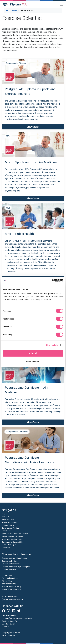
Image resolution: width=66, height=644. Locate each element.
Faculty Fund (7, 531)
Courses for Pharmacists (11, 564)
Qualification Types (9, 545)
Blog (4, 514)
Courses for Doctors (10, 561)
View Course (33, 127)
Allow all (33, 353)
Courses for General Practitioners (14, 558)
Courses (14, 10)
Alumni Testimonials (9, 522)
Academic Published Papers (12, 539)
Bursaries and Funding (10, 528)
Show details (52, 345)
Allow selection (33, 361)
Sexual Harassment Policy (12, 587)
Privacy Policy (7, 581)
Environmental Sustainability (12, 542)
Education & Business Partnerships (15, 534)
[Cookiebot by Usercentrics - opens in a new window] (52, 280)
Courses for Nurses (9, 569)
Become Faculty (8, 525)
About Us (6, 517)
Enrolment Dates (8, 519)
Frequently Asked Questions (12, 536)
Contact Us (6, 548)
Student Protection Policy (11, 589)
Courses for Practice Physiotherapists (16, 567)
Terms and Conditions (10, 578)
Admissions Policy (9, 584)
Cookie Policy (7, 575)
